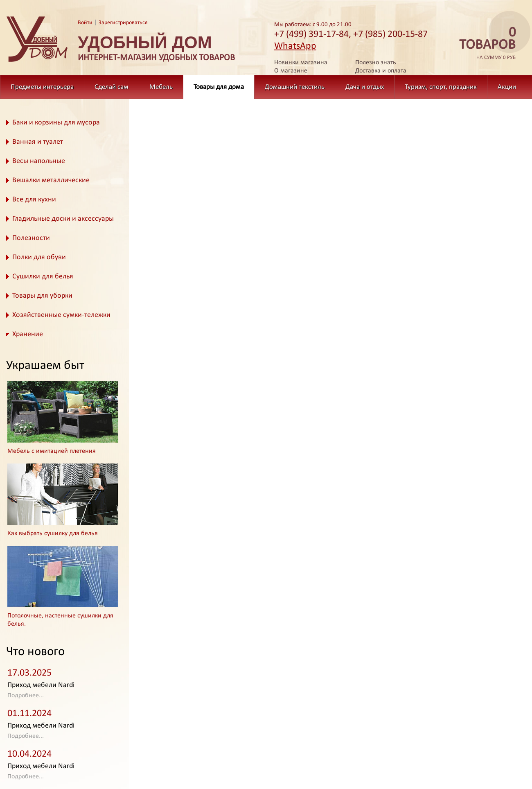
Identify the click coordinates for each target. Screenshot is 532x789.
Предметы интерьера (42, 87)
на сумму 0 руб (485, 44)
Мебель (161, 87)
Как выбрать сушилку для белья (53, 534)
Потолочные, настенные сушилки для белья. (60, 620)
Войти (85, 23)
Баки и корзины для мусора (56, 123)
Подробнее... (26, 696)
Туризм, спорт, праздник (441, 87)
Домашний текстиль (295, 87)
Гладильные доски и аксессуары (63, 219)
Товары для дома (219, 87)
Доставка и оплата (381, 71)
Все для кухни (34, 200)
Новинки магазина (301, 63)
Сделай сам (112, 87)
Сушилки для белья (43, 277)
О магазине (291, 71)
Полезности (31, 238)
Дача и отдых (365, 87)
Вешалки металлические (51, 180)
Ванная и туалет (38, 142)
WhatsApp (295, 46)
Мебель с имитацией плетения (52, 451)
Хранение (28, 334)
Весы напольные (39, 161)
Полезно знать (376, 63)
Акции (507, 87)
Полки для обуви (39, 257)
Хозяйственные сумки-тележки (61, 315)
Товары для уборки (42, 296)
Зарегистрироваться (123, 23)
